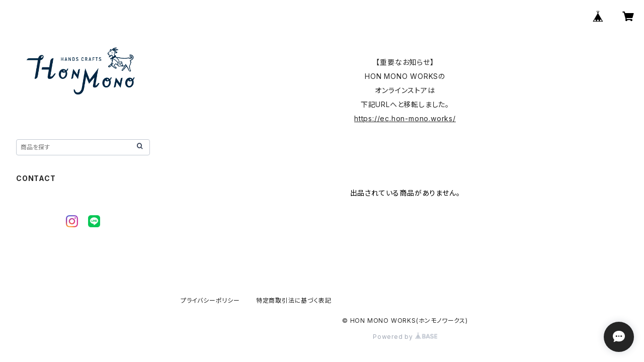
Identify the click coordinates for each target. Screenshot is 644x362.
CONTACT (36, 178)
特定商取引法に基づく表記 (294, 300)
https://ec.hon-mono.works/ (405, 118)
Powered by (405, 337)
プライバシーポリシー (210, 300)
